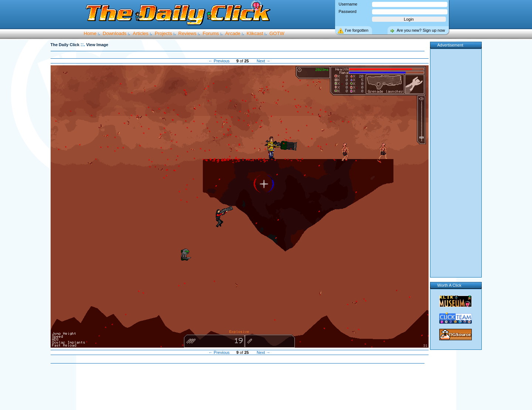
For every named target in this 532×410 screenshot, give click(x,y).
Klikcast (255, 33)
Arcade (233, 33)
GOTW (277, 33)
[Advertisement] (239, 387)
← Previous (219, 61)
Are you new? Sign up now (421, 30)
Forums (211, 33)
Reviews (187, 33)
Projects (163, 33)
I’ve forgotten (357, 30)
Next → (264, 61)
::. (83, 44)
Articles (141, 33)
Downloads (115, 33)
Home (90, 33)
